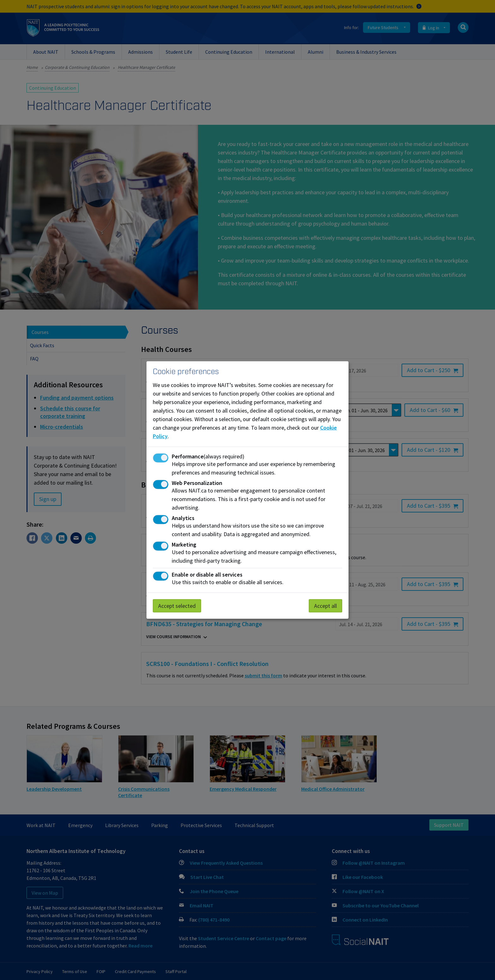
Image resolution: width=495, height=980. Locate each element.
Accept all (325, 605)
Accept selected (177, 605)
